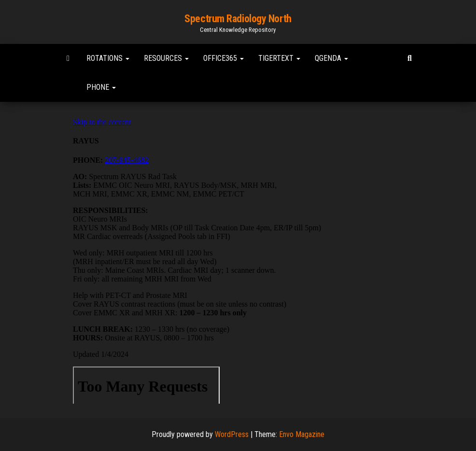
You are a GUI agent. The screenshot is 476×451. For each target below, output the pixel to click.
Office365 (224, 58)
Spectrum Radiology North (238, 19)
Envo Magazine (302, 434)
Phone (101, 87)
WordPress (232, 434)
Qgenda (331, 58)
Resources (166, 58)
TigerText (279, 58)
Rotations (108, 58)
